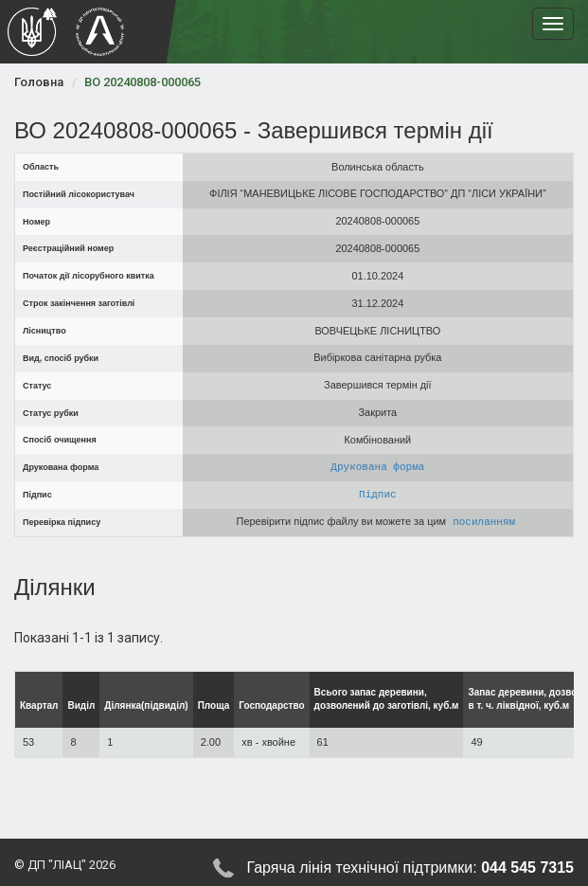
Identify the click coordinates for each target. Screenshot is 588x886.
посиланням (485, 522)
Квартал (39, 705)
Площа (214, 705)
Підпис (378, 494)
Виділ (81, 705)
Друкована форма (377, 467)
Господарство (271, 705)
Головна (39, 82)
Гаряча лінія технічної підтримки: (410, 868)
